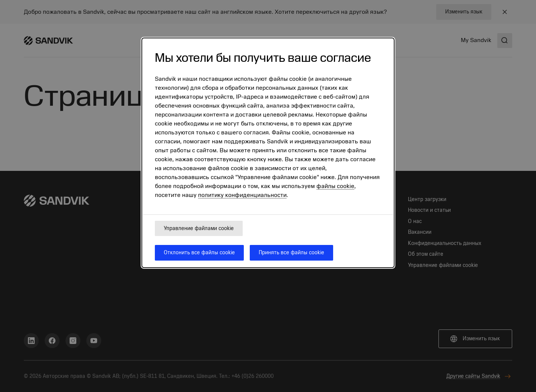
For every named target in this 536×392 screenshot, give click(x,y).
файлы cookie (335, 186)
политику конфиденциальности (242, 195)
